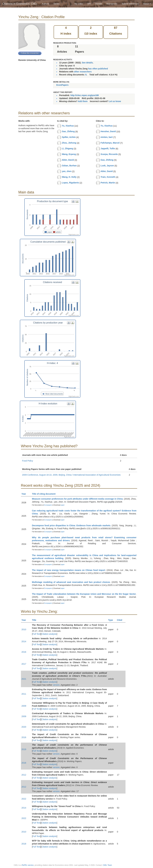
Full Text (36, 634)
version (56, 685)
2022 (24, 799)
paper (63, 505)
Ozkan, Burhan (69, 166)
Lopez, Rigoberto (70, 183)
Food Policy (28, 461)
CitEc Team (107, 865)
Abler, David (68, 160)
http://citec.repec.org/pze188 (84, 95)
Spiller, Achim (69, 137)
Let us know (115, 101)
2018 (24, 844)
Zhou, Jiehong (69, 143)
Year (25, 494)
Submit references (130, 4)
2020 (24, 727)
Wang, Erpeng (69, 154)
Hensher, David (108, 131)
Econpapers (48, 505)
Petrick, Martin (108, 183)
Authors (45, 4)
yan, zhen (67, 171)
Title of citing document (45, 494)
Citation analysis (49, 634)
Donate (99, 4)
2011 (24, 694)
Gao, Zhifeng (68, 131)
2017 (24, 664)
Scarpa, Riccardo (109, 154)
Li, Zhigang (67, 148)
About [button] (147, 4)
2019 (24, 749)
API (89, 4)
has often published (98, 69)
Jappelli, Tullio (108, 148)
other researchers (83, 72)
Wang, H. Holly (69, 177)
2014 (24, 641)
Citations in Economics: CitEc (20, 4)
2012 (24, 775)
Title (35, 620)
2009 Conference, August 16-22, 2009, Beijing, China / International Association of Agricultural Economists (71, 475)
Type (112, 620)
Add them (83, 101)
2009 (24, 706)
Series (56, 4)
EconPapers (62, 85)
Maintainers (112, 4)
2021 (24, 679)
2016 (24, 652)
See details (87, 63)
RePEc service (28, 865)
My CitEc (79, 4)
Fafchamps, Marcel (110, 143)
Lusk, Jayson (107, 166)
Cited (121, 620)
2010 (24, 629)
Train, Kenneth (108, 177)
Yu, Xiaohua (68, 126)
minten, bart (107, 137)
